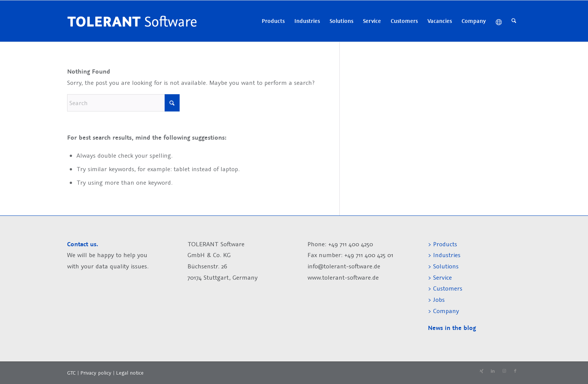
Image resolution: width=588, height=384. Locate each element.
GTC (71, 373)
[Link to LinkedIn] (493, 371)
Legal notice (130, 373)
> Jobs (437, 300)
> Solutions (443, 266)
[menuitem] (273, 21)
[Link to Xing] (481, 371)
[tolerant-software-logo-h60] (132, 21)
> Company (443, 311)
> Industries (444, 255)
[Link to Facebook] (515, 371)
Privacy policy (97, 373)
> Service (440, 277)
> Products (442, 244)
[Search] (514, 21)
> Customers (445, 288)
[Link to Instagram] (504, 371)
